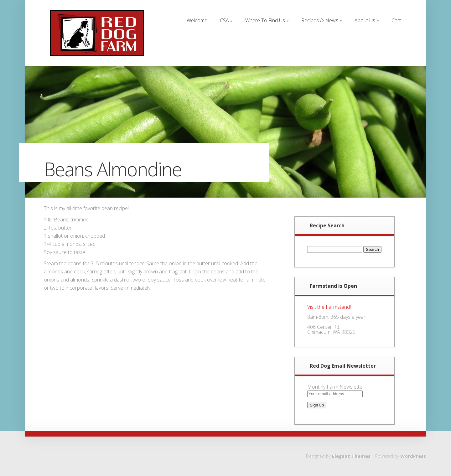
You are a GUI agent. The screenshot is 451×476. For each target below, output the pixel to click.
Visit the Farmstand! (329, 307)
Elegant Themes (351, 456)
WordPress (413, 456)
